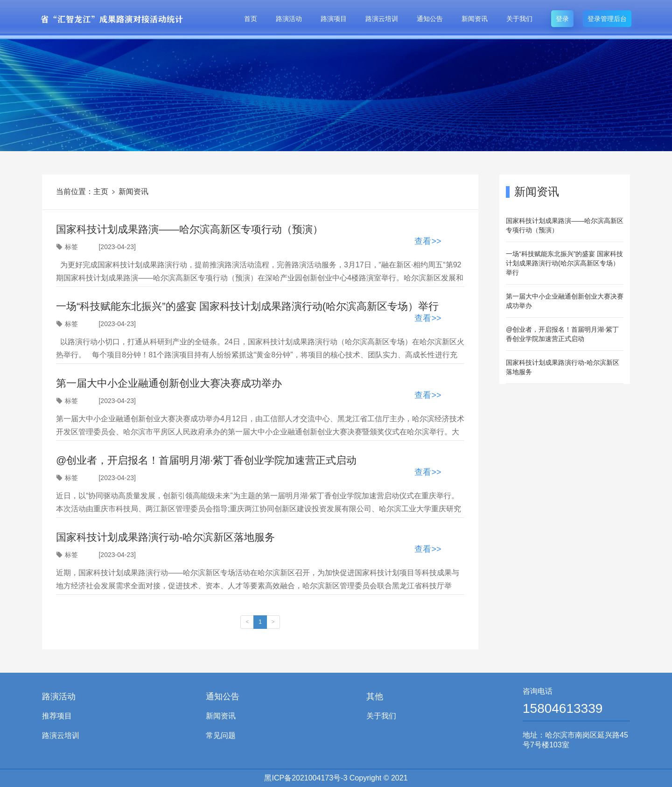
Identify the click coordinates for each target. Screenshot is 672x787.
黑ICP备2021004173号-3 (306, 778)
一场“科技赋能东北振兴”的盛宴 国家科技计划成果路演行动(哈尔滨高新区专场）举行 (564, 263)
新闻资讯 (475, 19)
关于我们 (519, 19)
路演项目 (334, 19)
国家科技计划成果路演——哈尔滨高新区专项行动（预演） (565, 225)
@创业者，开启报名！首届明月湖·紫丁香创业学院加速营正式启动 (562, 334)
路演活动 (289, 19)
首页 (251, 19)
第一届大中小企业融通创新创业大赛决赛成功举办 (565, 301)
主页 (101, 192)
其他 (375, 696)
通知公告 (430, 19)
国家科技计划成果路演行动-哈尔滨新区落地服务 (563, 367)
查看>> (428, 241)
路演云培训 (382, 19)
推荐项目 (57, 716)
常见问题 (221, 735)
